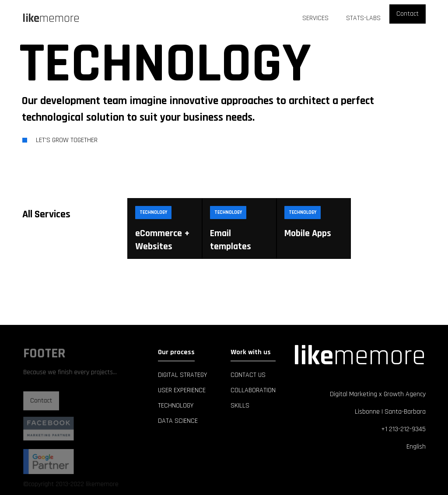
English (416, 447)
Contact (408, 14)
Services (315, 18)
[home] (51, 18)
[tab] (66, 214)
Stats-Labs (363, 18)
